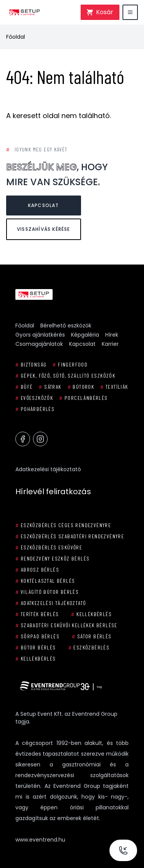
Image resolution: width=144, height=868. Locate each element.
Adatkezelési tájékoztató (48, 469)
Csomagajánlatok (39, 344)
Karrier (110, 344)
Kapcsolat (44, 205)
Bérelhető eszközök (66, 325)
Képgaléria (85, 335)
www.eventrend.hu (40, 840)
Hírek (112, 335)
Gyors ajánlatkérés (40, 335)
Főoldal (16, 37)
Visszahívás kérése (44, 229)
